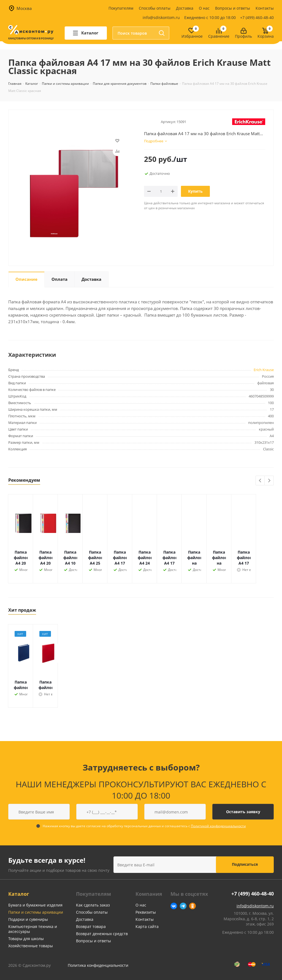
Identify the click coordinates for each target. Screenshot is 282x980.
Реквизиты (146, 912)
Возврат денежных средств (102, 934)
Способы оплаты (155, 8)
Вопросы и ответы (233, 8)
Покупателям (121, 8)
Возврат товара (91, 926)
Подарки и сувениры (28, 919)
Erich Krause (264, 370)
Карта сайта (147, 926)
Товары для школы (26, 939)
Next (269, 481)
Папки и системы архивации (36, 912)
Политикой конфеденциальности (218, 826)
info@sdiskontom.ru (161, 17)
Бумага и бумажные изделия (35, 905)
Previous (260, 481)
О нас (204, 8)
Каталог (19, 894)
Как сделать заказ (93, 905)
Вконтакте (174, 906)
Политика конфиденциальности (98, 965)
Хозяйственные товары (31, 946)
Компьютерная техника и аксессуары (33, 929)
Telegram (183, 906)
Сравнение (219, 36)
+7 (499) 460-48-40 (257, 17)
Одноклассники (192, 906)
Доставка (185, 8)
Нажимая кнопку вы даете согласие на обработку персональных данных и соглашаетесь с (144, 826)
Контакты (265, 8)
